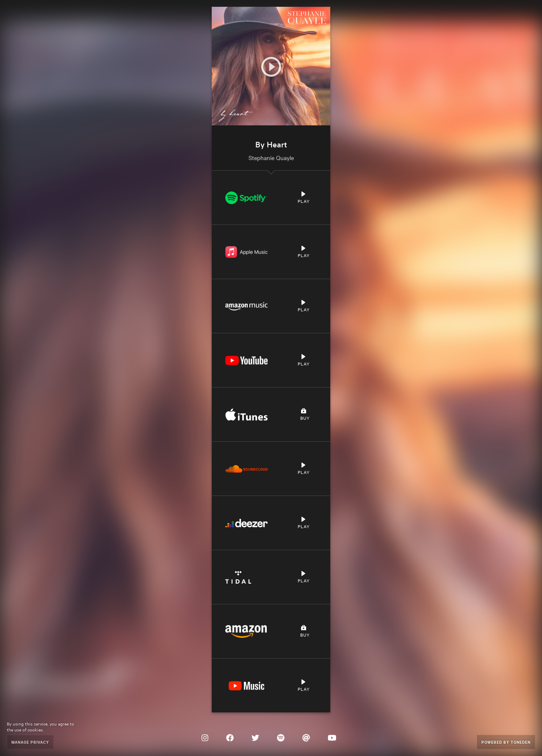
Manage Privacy (30, 742)
